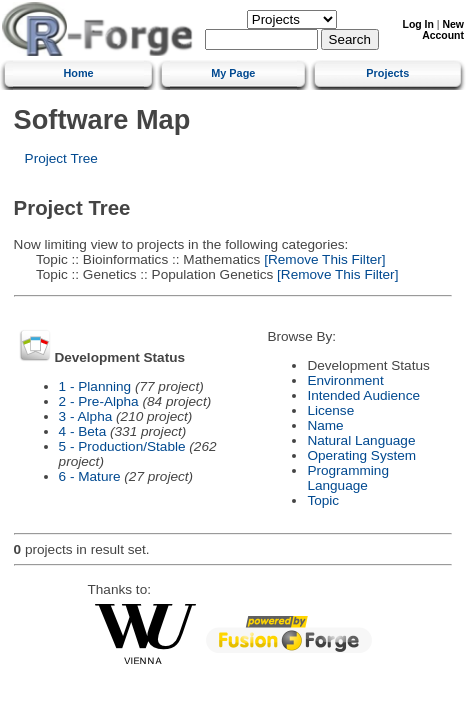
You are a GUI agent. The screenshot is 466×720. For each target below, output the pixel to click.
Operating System (361, 455)
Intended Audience (363, 395)
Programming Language (348, 478)
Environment (345, 380)
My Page (233, 73)
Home (78, 73)
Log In (418, 24)
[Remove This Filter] (322, 259)
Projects (387, 73)
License (330, 410)
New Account (443, 30)
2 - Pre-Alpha (99, 401)
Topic (323, 500)
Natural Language (361, 440)
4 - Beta (83, 431)
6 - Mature (90, 476)
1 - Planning (95, 386)
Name (325, 425)
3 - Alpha (86, 416)
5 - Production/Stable (122, 446)
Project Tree (61, 158)
